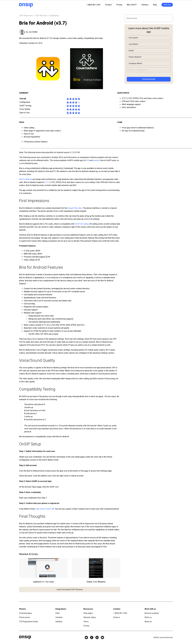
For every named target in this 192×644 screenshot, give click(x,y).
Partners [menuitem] (145, 5)
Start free (167, 5)
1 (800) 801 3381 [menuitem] (93, 5)
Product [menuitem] (108, 5)
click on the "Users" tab (45, 509)
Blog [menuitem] (155, 5)
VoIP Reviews (41, 16)
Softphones (55, 16)
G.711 (47, 182)
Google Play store (75, 208)
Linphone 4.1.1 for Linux (43, 582)
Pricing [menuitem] (119, 5)
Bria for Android (25, 179)
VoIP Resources (26, 16)
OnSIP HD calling (82, 224)
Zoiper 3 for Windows (96, 582)
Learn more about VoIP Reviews (70, 589)
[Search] (149, 18)
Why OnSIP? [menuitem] (132, 5)
